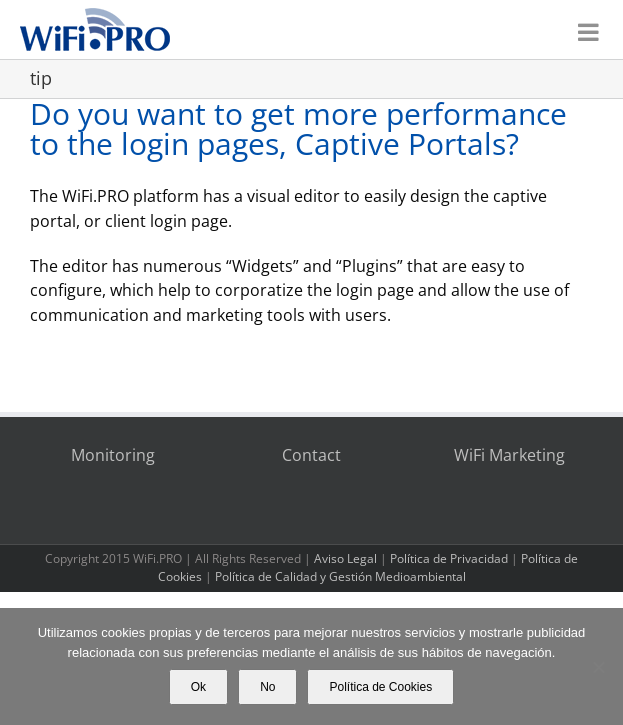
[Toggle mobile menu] (590, 26)
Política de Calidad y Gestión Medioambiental (340, 576)
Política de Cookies (380, 687)
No (267, 687)
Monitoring (113, 455)
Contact (311, 455)
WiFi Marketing (509, 455)
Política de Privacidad (449, 558)
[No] (598, 667)
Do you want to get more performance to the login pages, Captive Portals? (298, 128)
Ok (198, 687)
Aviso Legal (345, 558)
